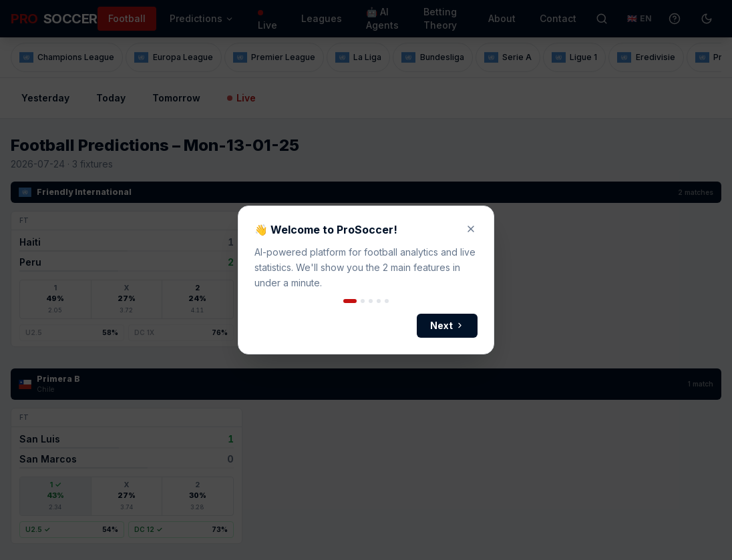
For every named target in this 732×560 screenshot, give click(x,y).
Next (447, 325)
